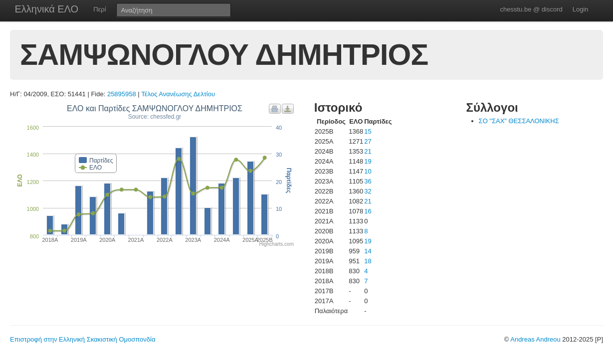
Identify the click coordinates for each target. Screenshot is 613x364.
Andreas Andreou (535, 339)
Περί (100, 9)
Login (581, 9)
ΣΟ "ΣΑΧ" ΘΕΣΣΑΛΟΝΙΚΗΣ (519, 121)
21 (368, 151)
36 (368, 181)
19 (368, 161)
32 (368, 191)
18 (368, 261)
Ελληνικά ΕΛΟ (47, 9)
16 (368, 211)
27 (368, 141)
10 (368, 171)
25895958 (122, 94)
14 (368, 251)
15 (368, 131)
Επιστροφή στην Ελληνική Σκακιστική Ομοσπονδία (83, 339)
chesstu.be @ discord (531, 9)
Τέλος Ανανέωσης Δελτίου (178, 94)
